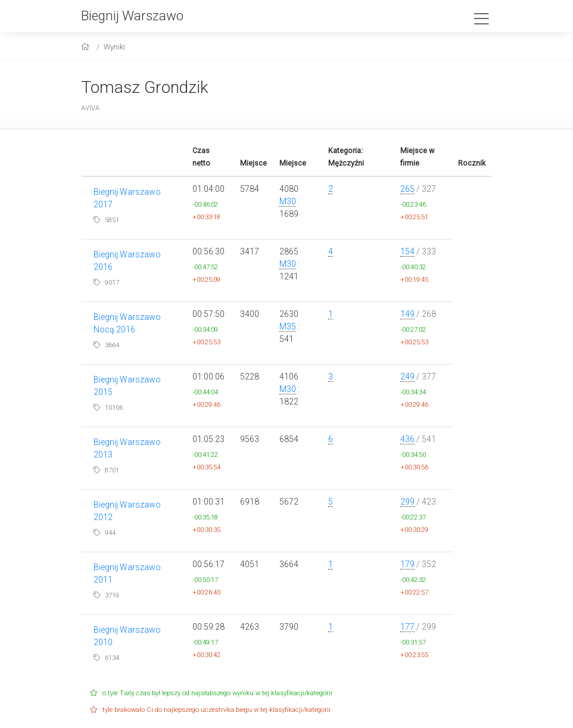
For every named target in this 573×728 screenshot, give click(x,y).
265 (407, 189)
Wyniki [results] (114, 47)
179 (407, 564)
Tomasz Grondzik (145, 87)
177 (407, 627)
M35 (288, 326)
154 (407, 251)
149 (407, 314)
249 (407, 377)
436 (407, 439)
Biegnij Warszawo (132, 15)
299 (407, 502)
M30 (288, 201)
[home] (87, 47)
